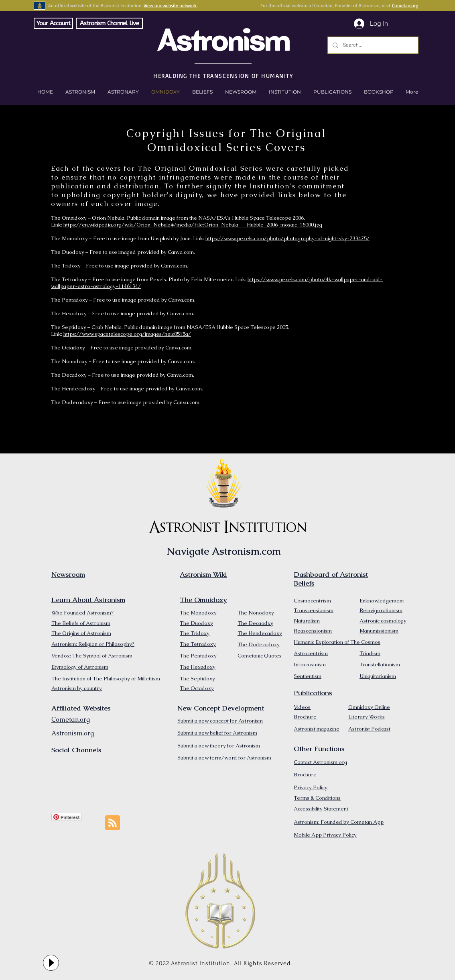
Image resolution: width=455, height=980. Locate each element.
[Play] (51, 963)
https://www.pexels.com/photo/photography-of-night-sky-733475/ (287, 238)
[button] (379, 92)
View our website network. (171, 5)
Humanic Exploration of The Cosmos (337, 642)
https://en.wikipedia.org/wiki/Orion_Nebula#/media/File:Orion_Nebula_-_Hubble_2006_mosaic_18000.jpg (193, 225)
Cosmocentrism (312, 601)
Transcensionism (314, 610)
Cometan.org (405, 5)
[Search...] (372, 45)
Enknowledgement (382, 601)
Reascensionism (313, 631)
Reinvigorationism (381, 610)
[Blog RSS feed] (113, 823)
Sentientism (308, 676)
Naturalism (307, 621)
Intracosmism (310, 665)
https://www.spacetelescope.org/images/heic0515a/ (127, 334)
